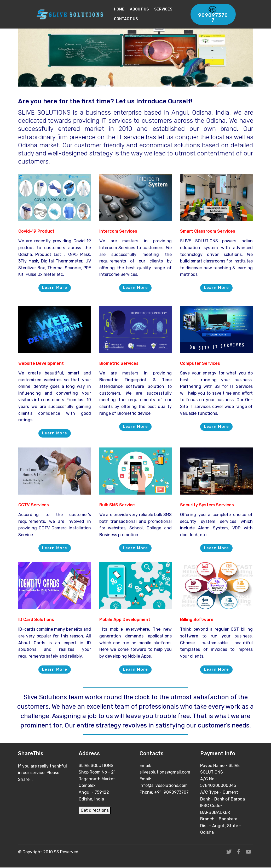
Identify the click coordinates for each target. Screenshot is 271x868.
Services (167, 9)
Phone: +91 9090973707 (165, 793)
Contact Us (129, 19)
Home (123, 9)
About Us (143, 9)
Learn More (54, 288)
